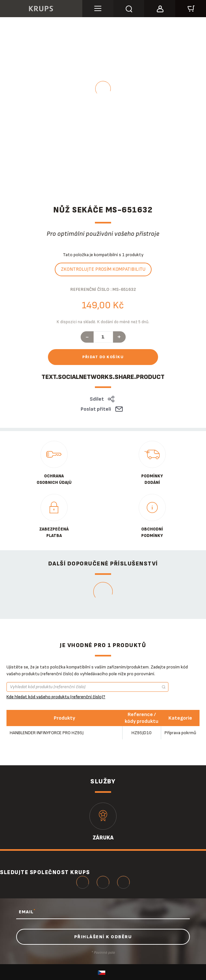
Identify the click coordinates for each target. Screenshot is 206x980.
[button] (160, 8)
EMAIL (27, 912)
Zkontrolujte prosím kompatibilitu (103, 269)
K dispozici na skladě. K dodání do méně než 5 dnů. (103, 322)
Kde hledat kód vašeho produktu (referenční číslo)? (56, 697)
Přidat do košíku (103, 357)
